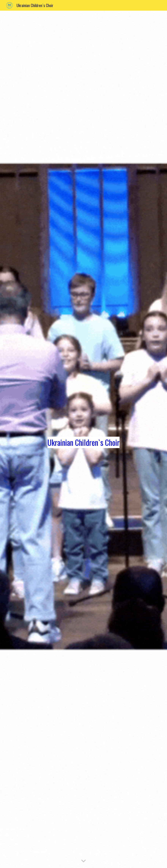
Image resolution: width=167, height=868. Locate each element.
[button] (83, 861)
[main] (83, 439)
